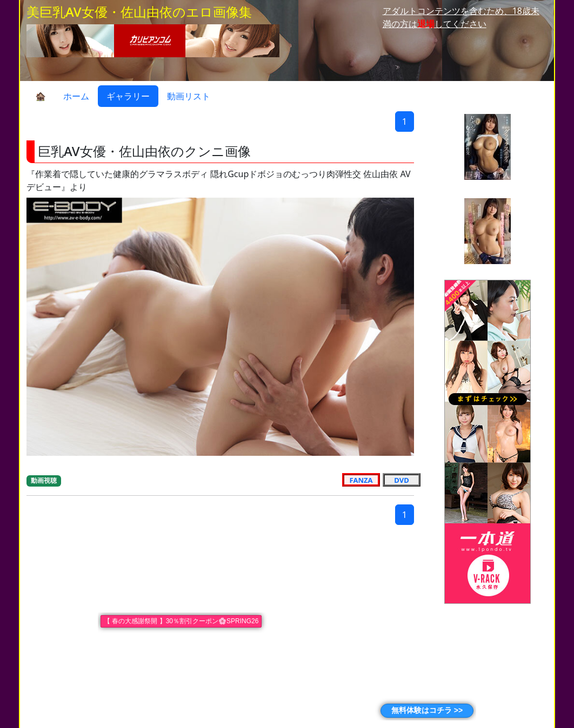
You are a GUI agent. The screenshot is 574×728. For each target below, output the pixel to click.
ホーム (76, 96)
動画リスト (189, 96)
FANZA (361, 480)
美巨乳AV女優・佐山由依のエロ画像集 (139, 12)
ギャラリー (128, 96)
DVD (401, 480)
